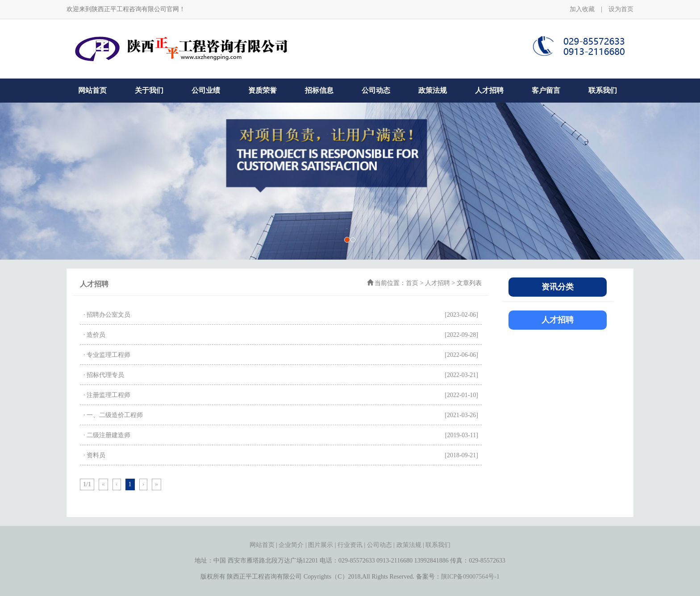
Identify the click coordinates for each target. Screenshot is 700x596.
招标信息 (319, 90)
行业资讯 (350, 545)
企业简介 (291, 545)
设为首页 (621, 9)
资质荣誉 (262, 90)
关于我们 (149, 90)
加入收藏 (582, 9)
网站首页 (92, 90)
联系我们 (603, 90)
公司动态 (376, 90)
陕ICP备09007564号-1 (470, 577)
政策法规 (433, 90)
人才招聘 (489, 90)
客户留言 (546, 90)
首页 (412, 283)
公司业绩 (206, 90)
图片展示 (321, 545)
